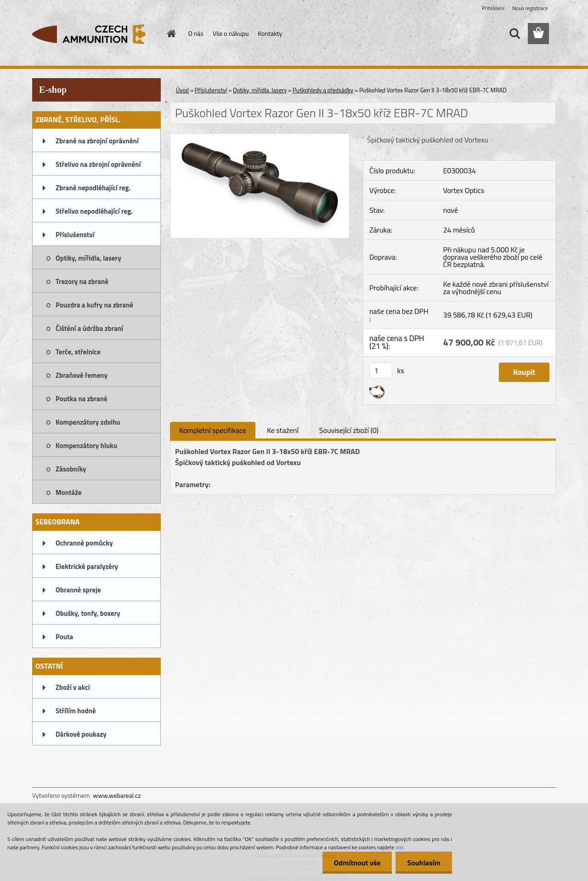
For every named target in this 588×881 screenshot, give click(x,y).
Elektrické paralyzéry (87, 566)
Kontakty (270, 33)
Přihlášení (493, 8)
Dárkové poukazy (81, 734)
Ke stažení (283, 430)
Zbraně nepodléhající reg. (93, 188)
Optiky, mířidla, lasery (88, 258)
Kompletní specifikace (213, 430)
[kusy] (381, 371)
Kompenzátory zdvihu (88, 422)
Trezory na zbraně (82, 281)
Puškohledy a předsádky (323, 90)
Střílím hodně (76, 711)
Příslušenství (75, 235)
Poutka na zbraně (82, 399)
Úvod (182, 90)
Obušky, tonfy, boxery (88, 613)
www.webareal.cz (117, 795)
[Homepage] (171, 34)
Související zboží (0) (349, 430)
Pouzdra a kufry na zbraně (94, 305)
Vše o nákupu (231, 33)
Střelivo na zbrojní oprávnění (98, 164)
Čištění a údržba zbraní (89, 328)
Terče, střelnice (78, 352)
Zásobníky (71, 469)
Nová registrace (530, 8)
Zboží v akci (73, 687)
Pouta (64, 637)
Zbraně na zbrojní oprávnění (97, 141)
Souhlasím (424, 863)
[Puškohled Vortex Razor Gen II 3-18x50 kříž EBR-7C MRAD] (260, 137)
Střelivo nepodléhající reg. (94, 211)
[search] (514, 34)
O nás (196, 33)
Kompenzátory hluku (86, 446)
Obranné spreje (78, 590)
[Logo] (95, 34)
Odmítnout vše (357, 863)
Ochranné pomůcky (84, 543)
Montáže (69, 492)
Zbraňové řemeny (82, 375)
